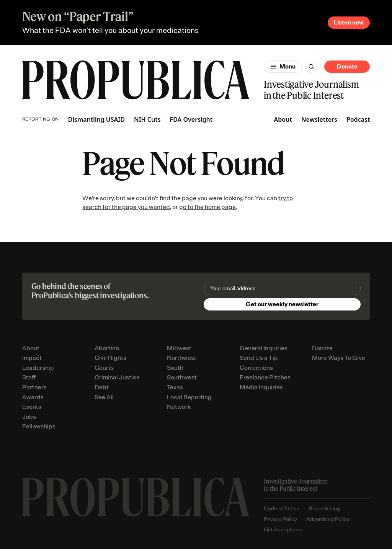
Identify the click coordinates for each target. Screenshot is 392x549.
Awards (33, 397)
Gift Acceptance (284, 530)
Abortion (107, 348)
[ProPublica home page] (136, 497)
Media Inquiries (261, 387)
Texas (175, 387)
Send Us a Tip (259, 358)
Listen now (349, 23)
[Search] (311, 67)
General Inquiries (264, 348)
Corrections (256, 368)
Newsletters (319, 119)
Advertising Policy (328, 519)
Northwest (182, 358)
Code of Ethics (282, 509)
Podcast (358, 119)
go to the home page (207, 207)
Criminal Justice (117, 377)
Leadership (38, 368)
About (283, 119)
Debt (102, 387)
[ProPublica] (136, 81)
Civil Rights (110, 358)
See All (104, 397)
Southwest (182, 377)
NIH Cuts (147, 120)
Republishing (324, 509)
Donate (347, 67)
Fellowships (39, 426)
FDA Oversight (191, 120)
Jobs (29, 417)
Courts (104, 368)
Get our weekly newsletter (282, 304)
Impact (32, 358)
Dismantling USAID (96, 120)
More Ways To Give (339, 358)
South (175, 368)
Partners (34, 387)
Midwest (179, 348)
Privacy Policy (280, 519)
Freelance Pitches (265, 377)
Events (32, 407)
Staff (29, 377)
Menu (287, 67)
